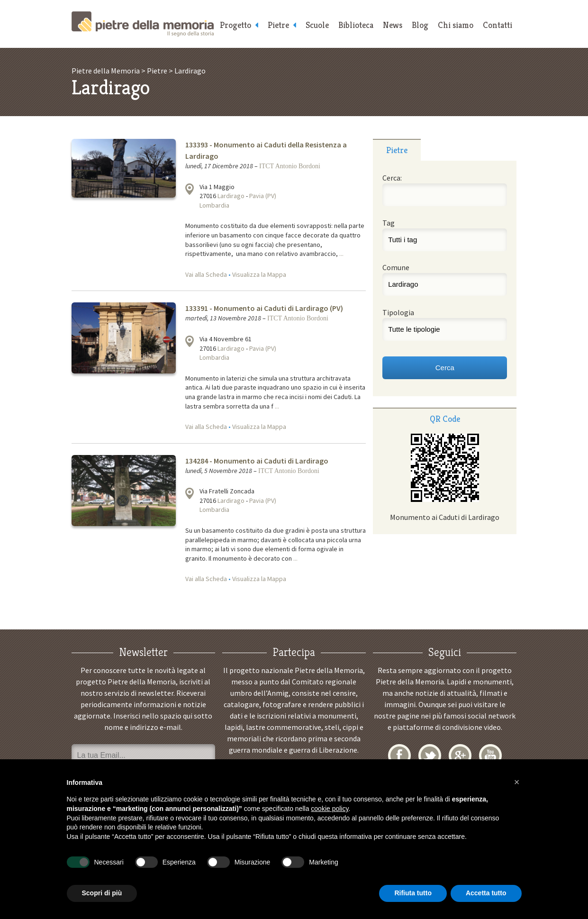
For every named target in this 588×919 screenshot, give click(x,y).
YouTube (490, 755)
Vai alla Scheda (206, 274)
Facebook (399, 755)
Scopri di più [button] (102, 893)
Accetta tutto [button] (486, 893)
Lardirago (231, 196)
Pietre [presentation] (397, 150)
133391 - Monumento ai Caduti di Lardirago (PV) (264, 308)
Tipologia (398, 312)
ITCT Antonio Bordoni (290, 166)
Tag (389, 223)
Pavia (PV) (263, 196)
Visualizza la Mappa (259, 274)
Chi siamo (456, 25)
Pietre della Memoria (143, 24)
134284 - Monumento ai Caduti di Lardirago (257, 461)
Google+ (460, 755)
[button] (517, 782)
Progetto (235, 25)
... (341, 254)
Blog (420, 25)
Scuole (317, 25)
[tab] (397, 150)
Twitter (430, 755)
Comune (396, 267)
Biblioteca (356, 25)
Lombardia (214, 205)
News (393, 25)
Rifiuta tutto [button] (413, 893)
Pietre (278, 25)
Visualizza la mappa (190, 189)
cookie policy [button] (330, 809)
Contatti (498, 25)
